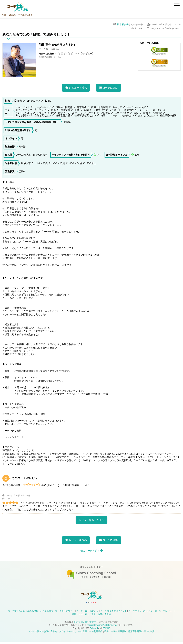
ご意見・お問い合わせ (100, 617)
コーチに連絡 (110, 86)
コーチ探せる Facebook (75, 604)
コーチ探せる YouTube (99, 604)
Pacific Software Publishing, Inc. (102, 627)
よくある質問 (47, 614)
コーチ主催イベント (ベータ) (143, 614)
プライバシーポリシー (70, 634)
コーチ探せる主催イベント (114, 614)
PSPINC (106, 631)
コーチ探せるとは (17, 614)
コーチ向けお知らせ (65, 614)
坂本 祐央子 (123, 25)
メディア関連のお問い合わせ (43, 634)
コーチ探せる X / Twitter (83, 604)
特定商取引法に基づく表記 (141, 634)
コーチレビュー (166, 614)
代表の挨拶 (33, 614)
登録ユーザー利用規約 (115, 634)
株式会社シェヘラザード (86, 624)
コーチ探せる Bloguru (108, 604)
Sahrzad (94, 631)
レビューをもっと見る (91, 518)
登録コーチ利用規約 (93, 634)
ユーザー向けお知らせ (87, 614)
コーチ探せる (18, 7)
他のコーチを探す (90, 548)
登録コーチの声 (80, 617)
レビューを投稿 (78, 86)
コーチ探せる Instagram (91, 604)
